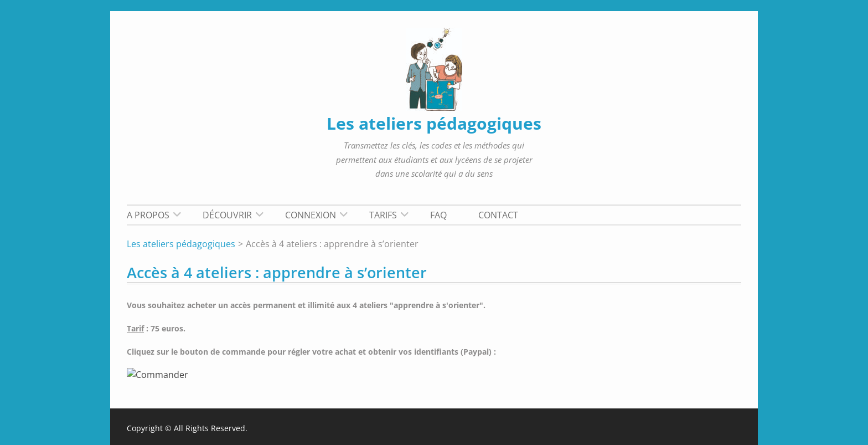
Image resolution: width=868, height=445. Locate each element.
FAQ (438, 215)
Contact (498, 215)
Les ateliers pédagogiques (434, 123)
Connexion (311, 215)
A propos (148, 215)
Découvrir (227, 215)
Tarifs (383, 215)
